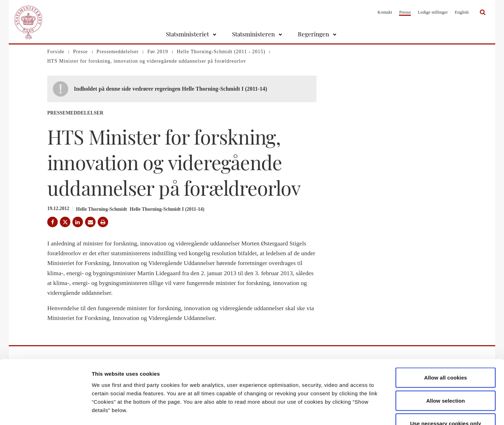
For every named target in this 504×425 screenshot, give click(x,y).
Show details (367, 411)
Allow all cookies (446, 333)
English (462, 12)
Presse (405, 12)
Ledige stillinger (433, 12)
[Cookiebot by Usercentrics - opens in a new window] (45, 411)
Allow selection (446, 356)
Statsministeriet (187, 34)
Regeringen (313, 34)
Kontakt (385, 12)
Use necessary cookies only (446, 379)
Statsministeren (253, 34)
